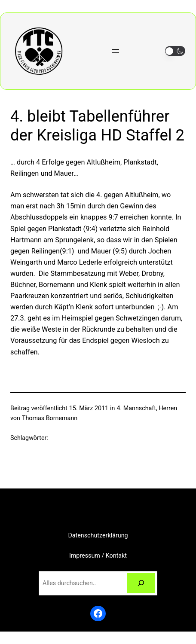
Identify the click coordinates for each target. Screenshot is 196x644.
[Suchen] (141, 583)
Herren (168, 408)
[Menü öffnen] (116, 51)
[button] (175, 51)
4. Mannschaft (136, 408)
